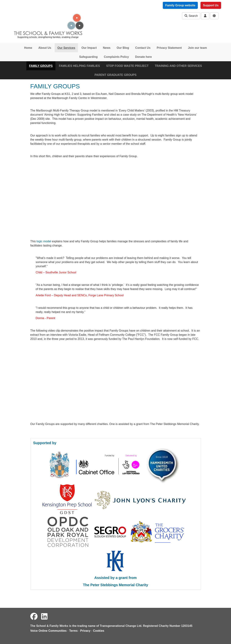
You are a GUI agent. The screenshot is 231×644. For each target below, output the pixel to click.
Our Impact (89, 48)
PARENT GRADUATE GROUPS (115, 75)
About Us (45, 48)
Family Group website (180, 5)
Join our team (197, 48)
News (107, 48)
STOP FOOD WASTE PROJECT (127, 66)
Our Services (66, 48)
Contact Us (143, 48)
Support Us (211, 5)
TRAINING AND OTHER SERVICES (178, 66)
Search (191, 16)
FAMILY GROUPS (41, 66)
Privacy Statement (169, 48)
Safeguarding (88, 57)
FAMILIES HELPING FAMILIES (79, 66)
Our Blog (123, 48)
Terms (73, 631)
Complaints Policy (116, 57)
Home (28, 48)
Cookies (99, 631)
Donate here (143, 57)
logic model (44, 241)
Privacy (85, 631)
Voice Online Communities (49, 631)
